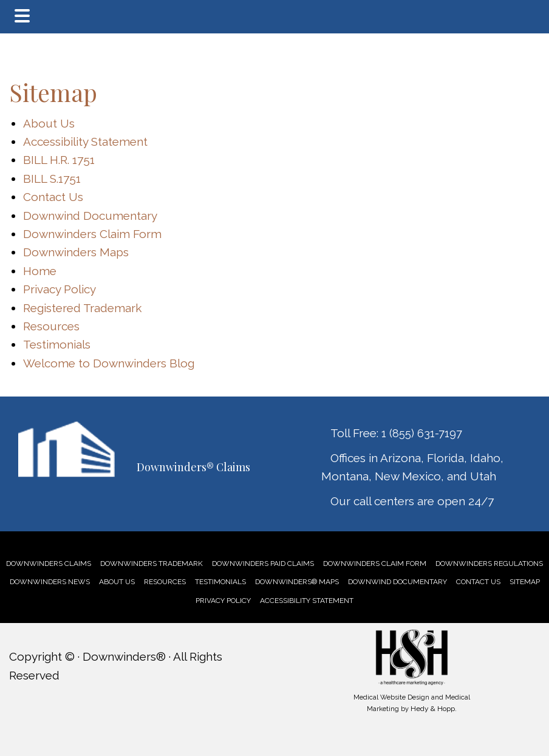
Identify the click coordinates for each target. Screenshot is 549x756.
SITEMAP (525, 582)
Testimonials (57, 344)
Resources (51, 326)
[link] (49, 564)
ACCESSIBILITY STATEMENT (307, 601)
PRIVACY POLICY (223, 601)
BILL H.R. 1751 (59, 160)
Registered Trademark (82, 308)
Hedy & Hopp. (434, 709)
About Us (49, 123)
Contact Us (53, 197)
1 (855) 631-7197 (422, 433)
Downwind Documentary (90, 216)
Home (40, 271)
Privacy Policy (60, 289)
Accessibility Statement (85, 141)
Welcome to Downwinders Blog (109, 363)
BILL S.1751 (52, 179)
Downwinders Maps (76, 252)
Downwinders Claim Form (92, 234)
